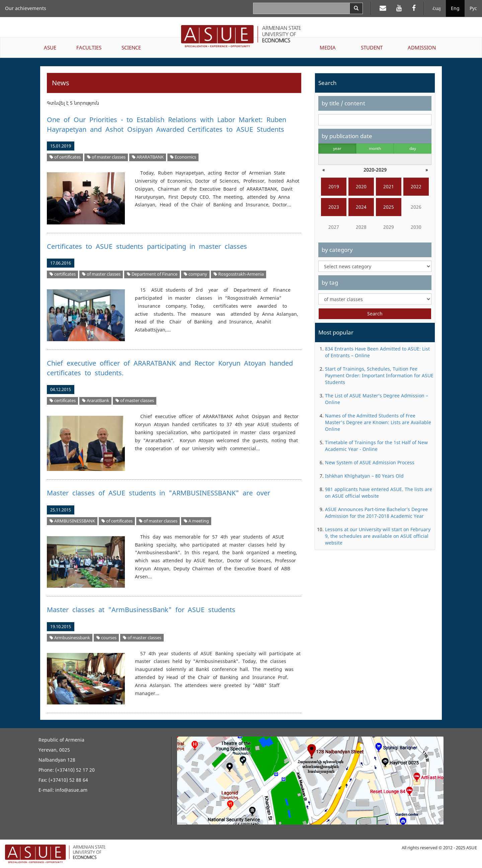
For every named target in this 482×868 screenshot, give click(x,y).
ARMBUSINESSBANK (72, 521)
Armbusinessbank (70, 638)
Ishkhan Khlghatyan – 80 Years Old (364, 476)
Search (375, 314)
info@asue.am (71, 790)
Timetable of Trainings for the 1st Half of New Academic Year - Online (376, 446)
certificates (63, 274)
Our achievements (26, 8)
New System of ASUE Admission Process (370, 462)
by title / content (343, 103)
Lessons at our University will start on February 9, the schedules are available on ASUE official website (378, 536)
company (195, 274)
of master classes (106, 157)
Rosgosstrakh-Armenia (239, 274)
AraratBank (96, 401)
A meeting (196, 521)
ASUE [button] (50, 47)
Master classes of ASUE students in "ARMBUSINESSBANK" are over (158, 493)
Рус (473, 8)
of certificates (65, 157)
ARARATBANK (148, 157)
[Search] (356, 8)
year (337, 148)
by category (337, 250)
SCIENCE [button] (131, 47)
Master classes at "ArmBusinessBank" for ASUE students (141, 610)
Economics (183, 157)
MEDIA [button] (328, 47)
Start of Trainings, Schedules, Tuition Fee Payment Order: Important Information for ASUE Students (379, 375)
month (375, 148)
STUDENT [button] (372, 47)
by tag (330, 282)
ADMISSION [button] (422, 47)
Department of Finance (152, 274)
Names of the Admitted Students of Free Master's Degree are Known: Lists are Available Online (378, 422)
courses (106, 638)
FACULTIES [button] (89, 47)
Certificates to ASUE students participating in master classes (147, 246)
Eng (455, 8)
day (413, 148)
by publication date (347, 136)
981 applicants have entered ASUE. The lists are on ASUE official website (379, 493)
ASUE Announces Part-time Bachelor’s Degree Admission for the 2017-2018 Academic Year (376, 513)
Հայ (437, 8)
